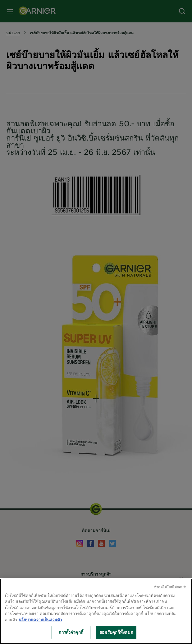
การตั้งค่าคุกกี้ (71, 634)
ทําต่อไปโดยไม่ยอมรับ (171, 588)
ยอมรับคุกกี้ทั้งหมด (116, 634)
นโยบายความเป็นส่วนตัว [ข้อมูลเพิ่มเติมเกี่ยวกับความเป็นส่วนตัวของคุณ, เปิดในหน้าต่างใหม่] (40, 621)
